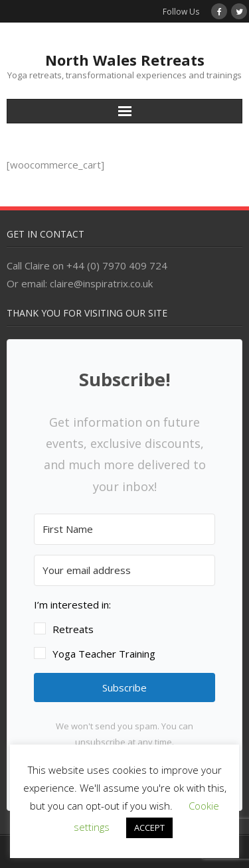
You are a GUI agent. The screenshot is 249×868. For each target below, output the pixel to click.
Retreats (73, 629)
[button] (124, 629)
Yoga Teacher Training (104, 654)
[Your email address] (124, 570)
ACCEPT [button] (149, 828)
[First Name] (124, 529)
